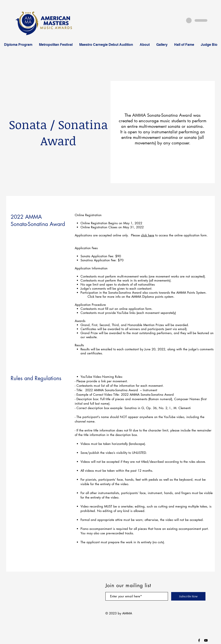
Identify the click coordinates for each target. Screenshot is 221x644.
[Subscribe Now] (188, 596)
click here (148, 235)
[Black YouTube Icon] (206, 640)
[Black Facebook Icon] (199, 640)
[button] (18, 45)
